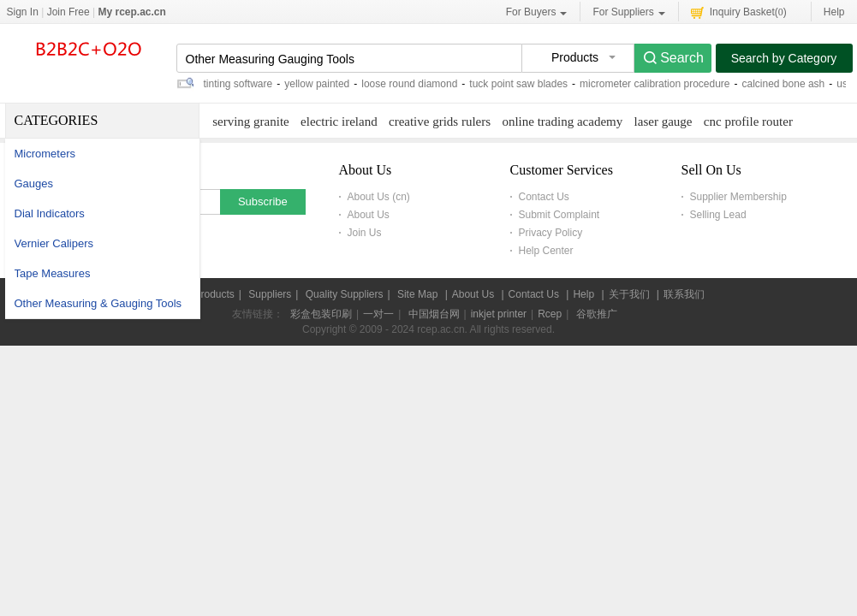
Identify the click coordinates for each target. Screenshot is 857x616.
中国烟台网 (434, 314)
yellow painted (317, 84)
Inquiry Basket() (739, 12)
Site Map (417, 294)
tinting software (238, 84)
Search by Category (784, 58)
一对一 (378, 314)
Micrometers (45, 154)
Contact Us (544, 197)
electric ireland (339, 121)
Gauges (34, 184)
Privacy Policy (551, 233)
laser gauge (664, 121)
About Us (369, 215)
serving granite (251, 121)
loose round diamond (409, 84)
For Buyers (537, 12)
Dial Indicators (50, 213)
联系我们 (684, 294)
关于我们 (629, 294)
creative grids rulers (440, 121)
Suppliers (270, 294)
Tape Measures (53, 273)
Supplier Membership (738, 197)
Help (834, 12)
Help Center (546, 251)
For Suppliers (628, 12)
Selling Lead (718, 215)
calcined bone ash (784, 84)
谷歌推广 (597, 314)
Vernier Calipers (54, 243)
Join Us (365, 233)
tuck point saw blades (518, 84)
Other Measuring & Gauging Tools (98, 303)
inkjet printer (499, 314)
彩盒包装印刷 (321, 314)
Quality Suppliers (345, 294)
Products (214, 294)
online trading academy (562, 121)
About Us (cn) (379, 197)
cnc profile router (748, 121)
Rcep (550, 314)
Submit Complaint (559, 215)
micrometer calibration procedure (655, 84)
